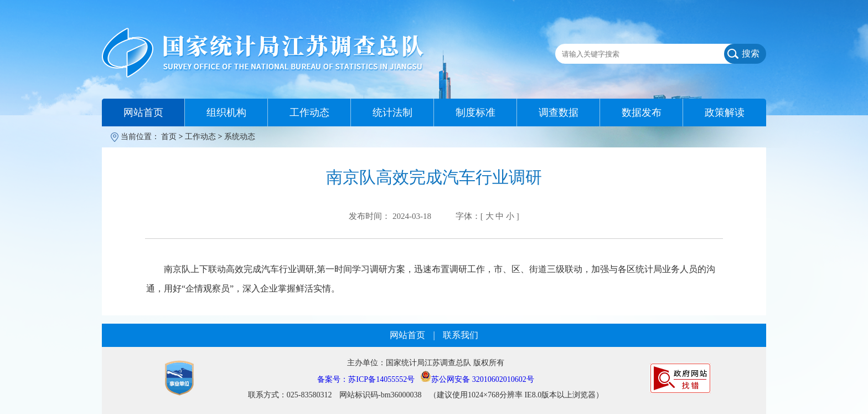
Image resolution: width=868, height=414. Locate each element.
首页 (169, 137)
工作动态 (309, 113)
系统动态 (240, 137)
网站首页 (143, 113)
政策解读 (725, 113)
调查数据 (559, 113)
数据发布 (642, 113)
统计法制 (392, 113)
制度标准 (476, 113)
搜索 (751, 53)
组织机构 (226, 113)
